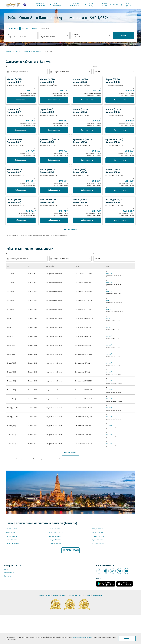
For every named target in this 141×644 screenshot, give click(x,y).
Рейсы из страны (97, 595)
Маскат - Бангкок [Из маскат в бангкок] (11, 529)
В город (48, 595)
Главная (8, 51)
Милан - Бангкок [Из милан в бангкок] (11, 533)
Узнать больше (107, 5)
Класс (95, 67)
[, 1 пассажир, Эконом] (28, 29)
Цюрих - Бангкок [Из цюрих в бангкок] (97, 533)
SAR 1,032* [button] (99, 18)
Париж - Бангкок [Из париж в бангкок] (54, 529)
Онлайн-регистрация (57, 5)
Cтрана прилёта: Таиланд (32, 51)
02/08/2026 (76, 37)
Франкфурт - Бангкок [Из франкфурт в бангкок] (56, 533)
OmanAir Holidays (91, 5)
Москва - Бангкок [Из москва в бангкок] (98, 536)
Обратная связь (9, 573)
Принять (127, 638)
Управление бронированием (79, 5)
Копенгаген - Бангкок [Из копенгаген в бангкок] (13, 544)
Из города (88, 595)
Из (8, 34)
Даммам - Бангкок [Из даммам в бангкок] (98, 544)
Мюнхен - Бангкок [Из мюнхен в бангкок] (12, 536)
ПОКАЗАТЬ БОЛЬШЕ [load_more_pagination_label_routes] (70, 550)
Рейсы (18, 51)
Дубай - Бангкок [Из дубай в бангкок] (97, 540)
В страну (41, 595)
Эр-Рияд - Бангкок (55, 536)
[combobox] (22, 37)
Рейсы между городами (59, 595)
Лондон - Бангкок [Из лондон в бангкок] (98, 529)
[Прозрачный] (68, 35)
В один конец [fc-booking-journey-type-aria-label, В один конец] (12, 29)
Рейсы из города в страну (75, 595)
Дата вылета (76, 34)
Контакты (7, 576)
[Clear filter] (89, 72)
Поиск (124, 35)
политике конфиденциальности (83, 637)
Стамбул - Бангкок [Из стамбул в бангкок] (55, 544)
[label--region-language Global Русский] (128, 5)
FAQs (6, 569)
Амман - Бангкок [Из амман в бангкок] (11, 540)
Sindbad (116, 5)
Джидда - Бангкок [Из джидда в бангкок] (55, 540)
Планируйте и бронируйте (44, 5)
